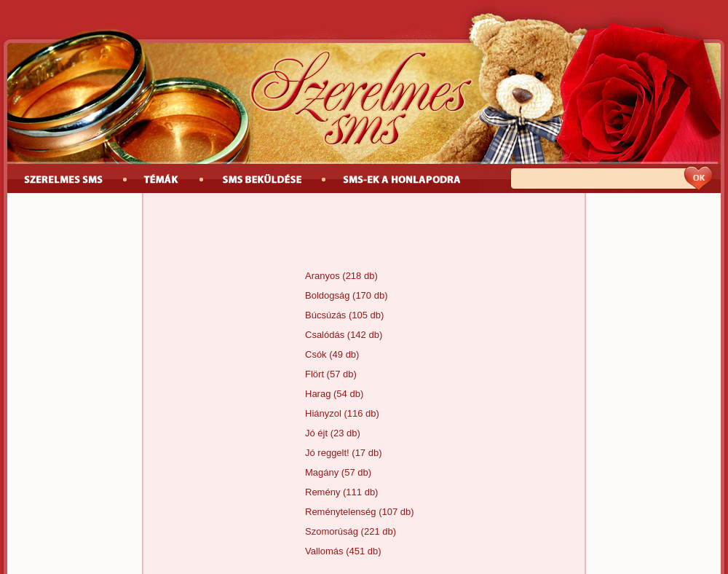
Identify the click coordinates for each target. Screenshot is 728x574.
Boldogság (327, 295)
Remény (323, 492)
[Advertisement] (364, 233)
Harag (318, 394)
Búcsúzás (325, 315)
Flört (314, 374)
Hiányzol (323, 413)
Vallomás (324, 551)
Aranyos (323, 276)
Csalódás (325, 335)
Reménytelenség (341, 512)
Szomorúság (332, 531)
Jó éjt (316, 433)
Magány (322, 472)
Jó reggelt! (327, 453)
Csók (316, 354)
